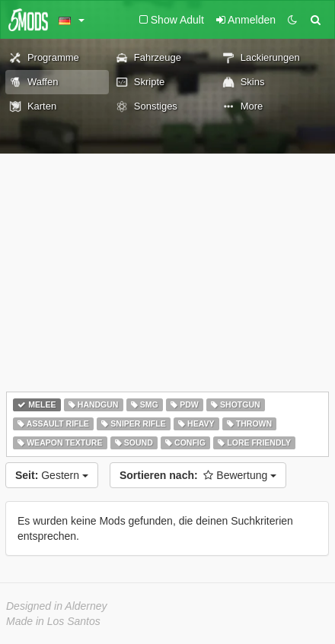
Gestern (52, 475)
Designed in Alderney (57, 606)
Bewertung (198, 475)
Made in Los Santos (53, 621)
